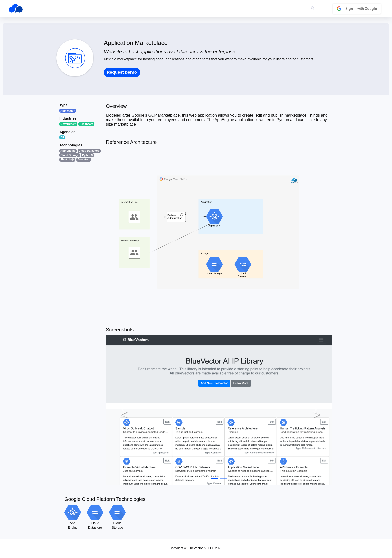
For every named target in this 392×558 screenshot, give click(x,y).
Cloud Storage (70, 155)
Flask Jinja (67, 159)
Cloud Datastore (89, 151)
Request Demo (122, 72)
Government (68, 124)
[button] (123, 410)
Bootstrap (84, 159)
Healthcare (87, 124)
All (62, 137)
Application (68, 111)
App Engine (68, 151)
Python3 (88, 155)
